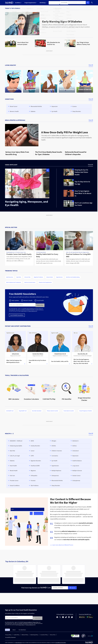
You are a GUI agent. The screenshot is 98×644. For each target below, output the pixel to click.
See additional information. (61, 641)
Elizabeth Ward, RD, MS (60, 353)
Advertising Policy (34, 634)
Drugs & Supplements (30, 3)
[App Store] (82, 617)
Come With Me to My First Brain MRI (37, 361)
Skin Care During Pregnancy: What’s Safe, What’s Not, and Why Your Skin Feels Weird (81, 361)
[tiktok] (66, 616)
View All (91, 65)
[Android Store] (90, 617)
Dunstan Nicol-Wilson (38, 353)
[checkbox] (14, 301)
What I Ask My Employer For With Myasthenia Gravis (14, 361)
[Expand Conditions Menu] (18, 3)
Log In (88, 3)
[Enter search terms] (22, 305)
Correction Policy (44, 634)
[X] (60, 616)
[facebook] (57, 616)
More (72, 3)
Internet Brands (19, 641)
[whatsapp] (72, 616)
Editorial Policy (25, 634)
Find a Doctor (64, 3)
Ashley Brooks (15, 353)
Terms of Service (32, 311)
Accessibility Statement (10, 636)
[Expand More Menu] (72, 3)
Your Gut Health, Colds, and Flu (60, 361)
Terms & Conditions (30, 308)
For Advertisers (22, 629)
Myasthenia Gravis (10, 332)
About (14, 629)
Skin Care (76, 332)
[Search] (92, 3)
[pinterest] (69, 616)
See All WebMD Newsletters (17, 314)
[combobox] (60, 587)
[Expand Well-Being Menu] (43, 3)
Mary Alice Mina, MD (83, 353)
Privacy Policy (39, 308)
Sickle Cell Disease (33, 332)
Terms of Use (53, 634)
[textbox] (60, 587)
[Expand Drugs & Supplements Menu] (30, 3)
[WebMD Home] (9, 3)
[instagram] (63, 616)
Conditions (18, 3)
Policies (7, 629)
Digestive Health (55, 332)
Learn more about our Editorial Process (63, 544)
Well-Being (43, 3)
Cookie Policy (17, 634)
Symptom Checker (53, 3)
